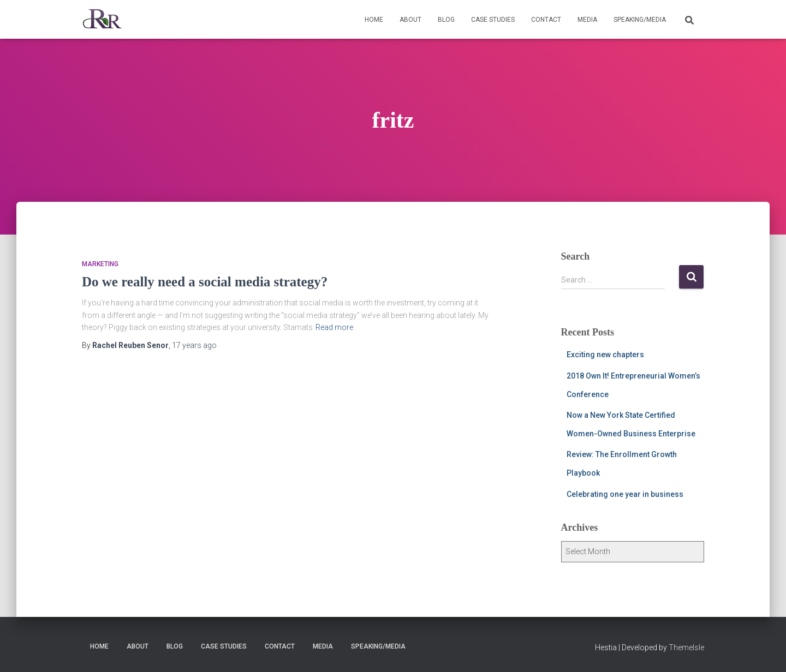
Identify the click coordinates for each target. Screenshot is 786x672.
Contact (546, 20)
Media (587, 20)
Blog (446, 20)
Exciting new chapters (605, 355)
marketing (100, 264)
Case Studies (493, 20)
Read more (334, 327)
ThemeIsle (686, 647)
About (410, 20)
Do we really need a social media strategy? (205, 282)
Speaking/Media (640, 20)
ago (194, 345)
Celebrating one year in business (625, 494)
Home (374, 20)
